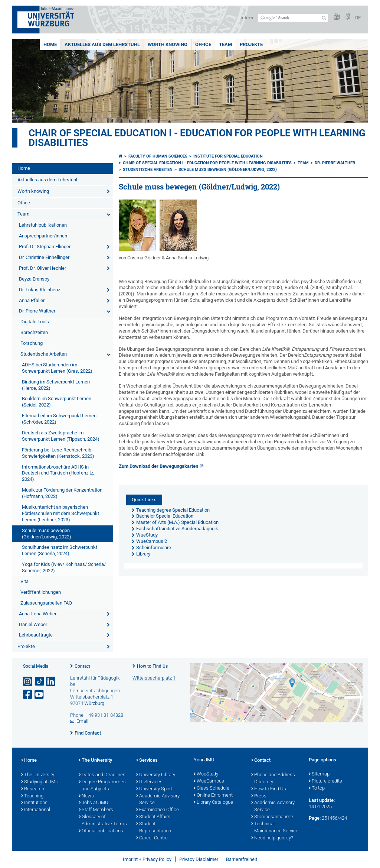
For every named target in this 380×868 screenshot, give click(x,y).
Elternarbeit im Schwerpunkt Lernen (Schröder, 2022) (59, 419)
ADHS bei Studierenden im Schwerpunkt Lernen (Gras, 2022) (57, 368)
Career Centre (152, 838)
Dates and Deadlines (102, 775)
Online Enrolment (213, 796)
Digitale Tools (35, 322)
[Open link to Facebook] (28, 695)
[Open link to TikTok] (40, 682)
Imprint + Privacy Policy (147, 859)
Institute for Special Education (228, 156)
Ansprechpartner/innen (43, 236)
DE (358, 18)
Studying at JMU (40, 782)
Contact (82, 666)
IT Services (149, 782)
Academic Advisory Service (158, 800)
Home (50, 44)
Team (225, 44)
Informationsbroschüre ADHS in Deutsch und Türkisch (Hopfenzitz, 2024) (58, 473)
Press (259, 796)
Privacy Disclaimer (199, 859)
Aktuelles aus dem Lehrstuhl (102, 44)
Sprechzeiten (34, 332)
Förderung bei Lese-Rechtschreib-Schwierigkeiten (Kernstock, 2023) (58, 453)
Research (33, 789)
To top (317, 788)
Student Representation (154, 828)
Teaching (32, 796)
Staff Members (96, 810)
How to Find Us (152, 666)
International (36, 810)
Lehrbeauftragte (36, 635)
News (86, 796)
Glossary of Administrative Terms (103, 821)
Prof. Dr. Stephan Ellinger (45, 247)
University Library (156, 775)
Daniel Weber (33, 624)
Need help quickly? (272, 838)
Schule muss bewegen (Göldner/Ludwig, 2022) (47, 534)
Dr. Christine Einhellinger (44, 257)
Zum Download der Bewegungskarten (158, 466)
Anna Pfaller (32, 300)
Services (147, 761)
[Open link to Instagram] (28, 682)
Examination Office (158, 810)
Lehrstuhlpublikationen (43, 225)
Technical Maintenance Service (275, 828)
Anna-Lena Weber (38, 614)
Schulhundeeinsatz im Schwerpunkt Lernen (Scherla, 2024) (60, 550)
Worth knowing (168, 44)
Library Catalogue (213, 803)
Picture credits (325, 781)
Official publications (101, 831)
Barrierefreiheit (242, 859)
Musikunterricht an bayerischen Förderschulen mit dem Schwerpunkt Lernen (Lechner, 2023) (60, 513)
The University (38, 775)
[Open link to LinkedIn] (51, 682)
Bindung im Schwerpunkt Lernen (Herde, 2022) (56, 385)
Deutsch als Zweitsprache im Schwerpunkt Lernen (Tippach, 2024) (61, 436)
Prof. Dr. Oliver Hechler (42, 268)
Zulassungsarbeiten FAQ (46, 603)
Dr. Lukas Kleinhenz (40, 290)
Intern (247, 18)
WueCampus (209, 781)
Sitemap (319, 774)
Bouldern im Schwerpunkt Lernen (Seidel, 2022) (57, 402)
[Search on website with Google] (293, 18)
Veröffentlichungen (41, 592)
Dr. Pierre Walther (37, 311)
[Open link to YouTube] (40, 695)
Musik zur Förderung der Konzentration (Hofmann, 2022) (62, 493)
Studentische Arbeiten (44, 354)
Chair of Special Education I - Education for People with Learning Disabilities (197, 138)
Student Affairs (153, 817)
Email (82, 721)
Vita (24, 581)
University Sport (154, 789)
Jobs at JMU (94, 803)
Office (203, 44)
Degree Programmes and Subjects (102, 786)
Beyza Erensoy (34, 279)
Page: (315, 818)
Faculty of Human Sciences (158, 156)
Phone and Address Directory (273, 779)
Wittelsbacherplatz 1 (154, 678)
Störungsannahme (272, 817)
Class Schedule (212, 788)
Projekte (251, 44)
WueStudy (206, 774)
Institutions (34, 803)
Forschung (32, 343)
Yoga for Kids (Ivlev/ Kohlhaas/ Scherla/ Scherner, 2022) (64, 567)
